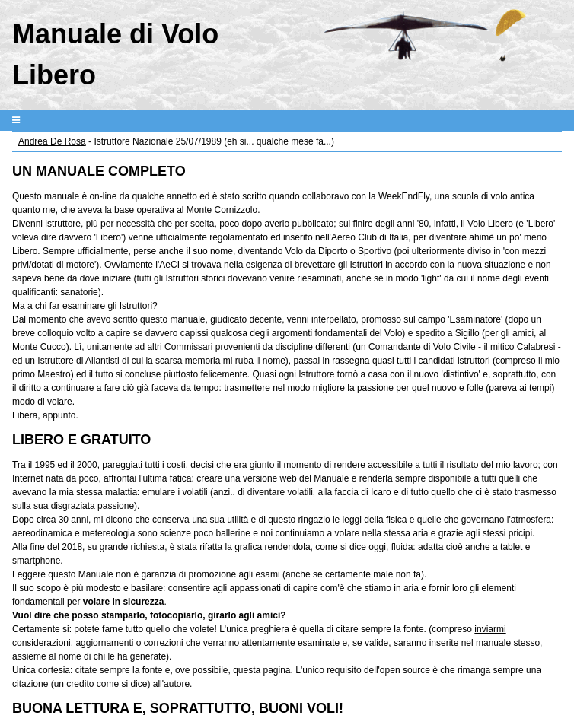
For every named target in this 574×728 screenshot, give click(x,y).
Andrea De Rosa (52, 141)
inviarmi (490, 629)
